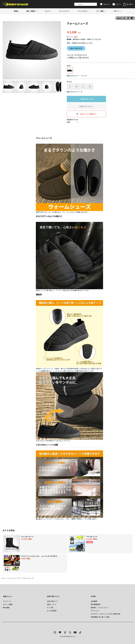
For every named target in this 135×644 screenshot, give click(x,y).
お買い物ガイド (52, 601)
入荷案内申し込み (86, 99)
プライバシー (95, 611)
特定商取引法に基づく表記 (100, 617)
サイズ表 (50, 608)
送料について (52, 604)
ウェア (47, 11)
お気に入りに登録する (88, 114)
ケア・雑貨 (100, 11)
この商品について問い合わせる (78, 57)
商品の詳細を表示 (76, 48)
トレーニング (64, 11)
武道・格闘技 (31, 11)
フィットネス (82, 11)
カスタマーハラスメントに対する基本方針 (106, 614)
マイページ (7, 601)
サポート (116, 11)
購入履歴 (6, 608)
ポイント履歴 (8, 604)
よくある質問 (52, 611)
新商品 (16, 11)
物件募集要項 (95, 604)
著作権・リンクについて (99, 608)
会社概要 (94, 601)
